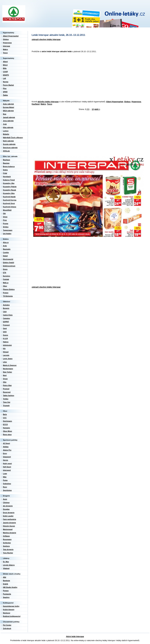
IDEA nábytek (8, 111)
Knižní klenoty (9, 610)
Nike (5, 477)
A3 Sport (6, 443)
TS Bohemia (8, 296)
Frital (5, 173)
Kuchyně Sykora (9, 207)
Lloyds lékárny (9, 565)
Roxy (5, 487)
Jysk (5, 124)
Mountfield (7, 210)
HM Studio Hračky (10, 587)
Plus (5, 88)
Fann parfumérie (9, 519)
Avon (5, 499)
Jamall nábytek (9, 117)
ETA (5, 273)
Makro (43, 104)
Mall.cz (6, 283)
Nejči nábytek (8, 141)
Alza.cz (6, 242)
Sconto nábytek (9, 144)
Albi (5, 577)
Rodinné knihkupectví (12, 616)
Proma (6, 224)
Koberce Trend (9, 180)
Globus (127, 102)
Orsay (5, 379)
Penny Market (8, 85)
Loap (5, 474)
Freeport (6, 325)
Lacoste (6, 355)
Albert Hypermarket (115, 102)
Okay (5, 286)
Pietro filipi (7, 385)
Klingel (6, 352)
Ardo (5, 246)
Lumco (6, 131)
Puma (5, 480)
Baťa (5, 414)
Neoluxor (7, 613)
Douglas (6, 509)
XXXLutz (6, 151)
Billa (5, 68)
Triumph (6, 406)
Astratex (6, 305)
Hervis (6, 460)
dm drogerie (8, 506)
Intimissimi (7, 345)
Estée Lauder (8, 516)
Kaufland (36, 104)
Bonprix (6, 308)
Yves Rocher (8, 553)
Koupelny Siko (9, 193)
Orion (5, 217)
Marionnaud (8, 529)
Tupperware (8, 230)
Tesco (50, 104)
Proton (6, 293)
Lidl (4, 78)
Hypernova (136, 102)
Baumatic (7, 249)
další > (97, 109)
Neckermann (8, 369)
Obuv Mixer (7, 431)
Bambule (6, 581)
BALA (5, 65)
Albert (5, 62)
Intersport (7, 470)
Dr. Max (6, 562)
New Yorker (7, 372)
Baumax (6, 163)
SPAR (5, 92)
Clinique (6, 503)
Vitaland (6, 568)
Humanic (6, 428)
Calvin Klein (8, 315)
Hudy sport (7, 463)
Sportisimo (7, 490)
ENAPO (6, 75)
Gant (5, 328)
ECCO (5, 424)
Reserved (7, 392)
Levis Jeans (8, 359)
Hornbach (7, 177)
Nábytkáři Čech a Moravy (13, 138)
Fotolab (6, 279)
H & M (5, 338)
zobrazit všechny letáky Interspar (46, 39)
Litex (5, 362)
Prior (5, 220)
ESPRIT (6, 322)
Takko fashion (8, 395)
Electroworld (8, 259)
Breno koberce (9, 166)
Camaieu (6, 318)
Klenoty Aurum (9, 526)
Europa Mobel (8, 107)
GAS (5, 332)
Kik (4, 349)
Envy (5, 453)
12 (93, 109)
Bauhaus (6, 160)
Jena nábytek (8, 121)
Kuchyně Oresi (9, 203)
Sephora (6, 546)
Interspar (7, 46)
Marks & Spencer (10, 365)
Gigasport (7, 457)
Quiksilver (7, 484)
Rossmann (7, 539)
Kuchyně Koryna (10, 200)
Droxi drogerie (9, 513)
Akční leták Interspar (75, 637)
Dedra (5, 170)
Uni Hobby (7, 234)
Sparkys (6, 597)
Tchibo (6, 399)
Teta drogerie (8, 549)
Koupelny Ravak (9, 190)
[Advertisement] (66, 77)
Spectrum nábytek (10, 148)
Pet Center (7, 625)
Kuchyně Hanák (9, 197)
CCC (5, 418)
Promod (6, 389)
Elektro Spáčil (8, 263)
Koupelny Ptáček (10, 187)
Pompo (6, 591)
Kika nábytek (8, 127)
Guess (6, 335)
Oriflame (6, 536)
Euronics (7, 276)
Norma (6, 82)
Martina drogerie (9, 533)
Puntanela (7, 594)
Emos (5, 269)
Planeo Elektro (9, 289)
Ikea (5, 114)
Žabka (5, 95)
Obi (4, 213)
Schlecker (7, 543)
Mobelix (6, 134)
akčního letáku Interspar (48, 102)
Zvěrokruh (7, 628)
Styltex (6, 227)
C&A (5, 312)
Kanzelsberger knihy (11, 606)
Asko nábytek (8, 104)
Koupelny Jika (9, 183)
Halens (6, 342)
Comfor (6, 252)
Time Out (7, 402)
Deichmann (7, 421)
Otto (5, 382)
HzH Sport (7, 467)
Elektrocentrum (9, 266)
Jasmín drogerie (9, 523)
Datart (5, 256)
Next (5, 375)
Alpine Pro (7, 450)
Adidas (6, 447)
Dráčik (6, 584)
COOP (5, 72)
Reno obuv (7, 435)
